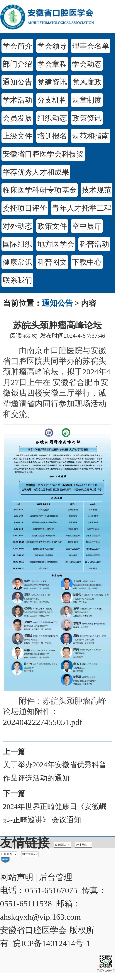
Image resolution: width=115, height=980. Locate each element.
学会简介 (17, 46)
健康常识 (17, 262)
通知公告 (17, 82)
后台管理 (56, 877)
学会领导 (52, 46)
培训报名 (52, 136)
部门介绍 (17, 64)
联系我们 (17, 280)
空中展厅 (87, 226)
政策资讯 (87, 118)
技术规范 (97, 190)
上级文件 (17, 136)
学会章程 (52, 64)
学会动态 (87, 64)
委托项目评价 (25, 208)
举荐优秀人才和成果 (36, 172)
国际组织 (17, 244)
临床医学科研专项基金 (40, 190)
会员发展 (17, 118)
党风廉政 (87, 82)
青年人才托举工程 (82, 208)
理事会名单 (91, 46)
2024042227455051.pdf (43, 722)
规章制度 (87, 100)
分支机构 (52, 100)
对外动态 (17, 226)
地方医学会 (56, 244)
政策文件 (52, 226)
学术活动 (17, 100)
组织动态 (52, 118)
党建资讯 (52, 82)
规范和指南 (91, 136)
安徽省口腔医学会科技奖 (43, 154)
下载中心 (87, 262)
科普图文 (52, 262)
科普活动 (94, 244)
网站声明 (17, 877)
